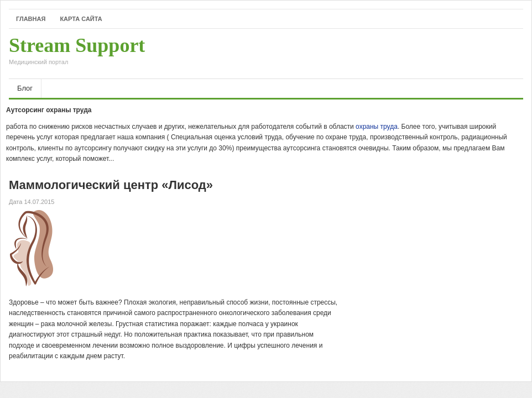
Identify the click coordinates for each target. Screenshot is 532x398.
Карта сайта (81, 19)
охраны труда (377, 127)
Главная (31, 19)
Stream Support (77, 54)
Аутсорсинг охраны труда (49, 110)
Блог (25, 88)
